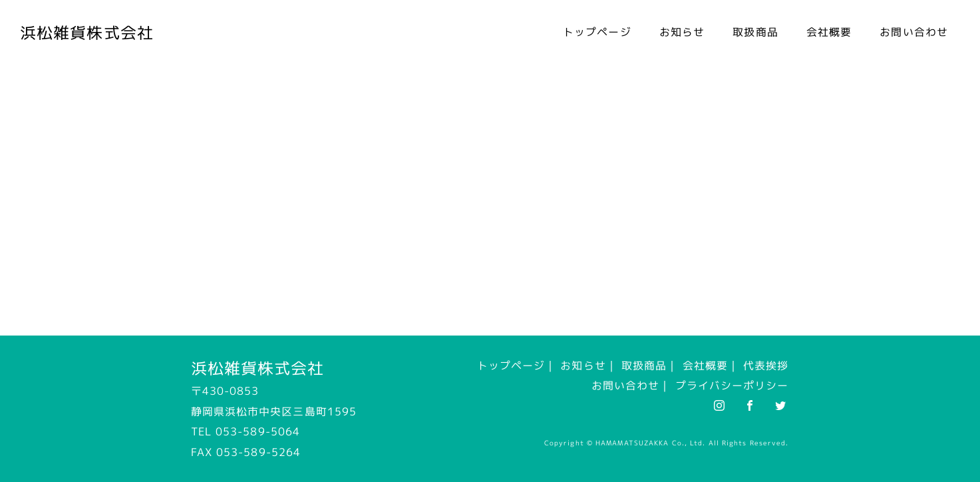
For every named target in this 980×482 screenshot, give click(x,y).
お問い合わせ (914, 32)
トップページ (597, 32)
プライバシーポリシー (732, 385)
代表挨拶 (766, 365)
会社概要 (829, 32)
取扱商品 (755, 32)
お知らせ (682, 32)
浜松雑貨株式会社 (87, 33)
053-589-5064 (258, 431)
